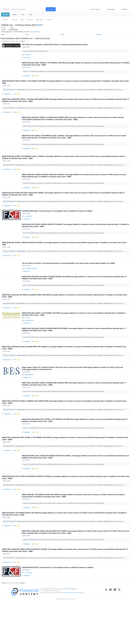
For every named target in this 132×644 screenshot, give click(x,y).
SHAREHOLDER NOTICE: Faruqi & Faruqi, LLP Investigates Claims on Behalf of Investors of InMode (58, 607)
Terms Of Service (79, 634)
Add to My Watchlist (35, 32)
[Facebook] (111, 633)
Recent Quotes (95, 9)
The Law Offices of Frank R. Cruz (32, 285)
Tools (31, 15)
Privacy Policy (67, 634)
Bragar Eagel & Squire (30, 400)
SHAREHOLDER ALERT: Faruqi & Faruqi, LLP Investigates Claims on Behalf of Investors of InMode (57, 223)
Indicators (125, 9)
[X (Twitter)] (106, 633)
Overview (15, 20)
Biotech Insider (28, 55)
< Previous (4, 41)
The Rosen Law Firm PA (30, 341)
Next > (23, 41)
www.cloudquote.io (72, 630)
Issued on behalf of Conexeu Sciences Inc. (36, 51)
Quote (27, 34)
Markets (5, 15)
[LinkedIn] (115, 633)
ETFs (23, 15)
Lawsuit (38, 78)
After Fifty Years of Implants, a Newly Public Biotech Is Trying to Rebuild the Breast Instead (55, 45)
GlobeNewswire (28, 58)
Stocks (15, 15)
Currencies (30, 20)
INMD (39, 25)
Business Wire (27, 288)
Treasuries (49, 20)
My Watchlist (111, 9)
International (40, 20)
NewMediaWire (28, 78)
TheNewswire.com (8, 97)
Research (99, 34)
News (22, 20)
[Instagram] (119, 633)
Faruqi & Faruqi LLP (29, 228)
